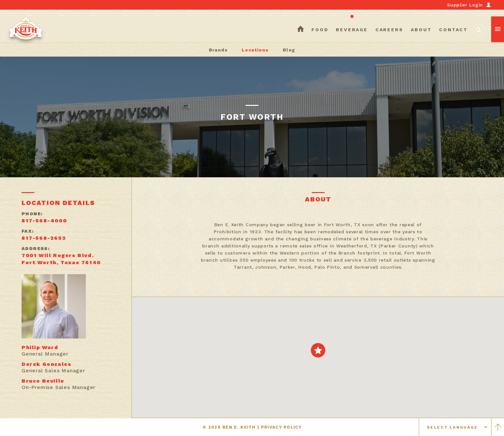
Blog (289, 50)
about (421, 30)
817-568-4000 (44, 221)
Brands (218, 50)
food (320, 30)
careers (389, 30)
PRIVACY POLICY (281, 427)
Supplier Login (465, 5)
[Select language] (455, 427)
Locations (255, 50)
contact (453, 30)
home (301, 29)
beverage (352, 30)
